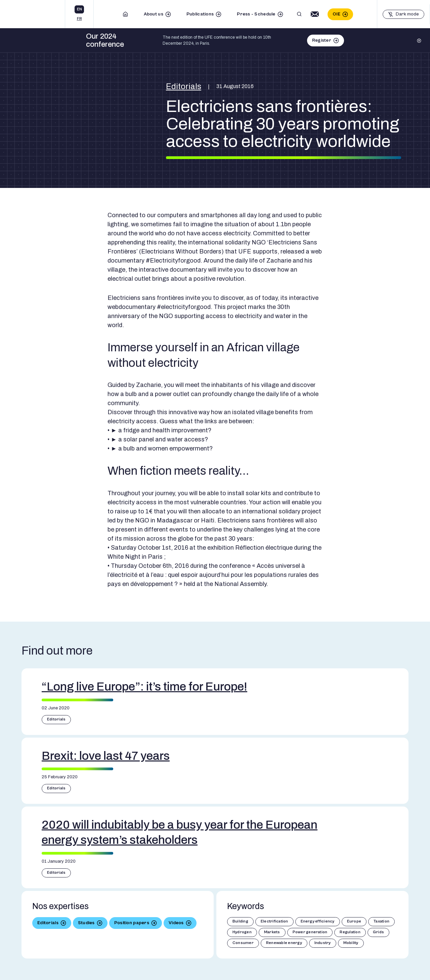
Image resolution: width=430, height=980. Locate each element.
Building (240, 921)
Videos (176, 923)
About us (154, 14)
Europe (354, 921)
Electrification (274, 921)
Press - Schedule (256, 14)
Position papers (132, 923)
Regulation (350, 932)
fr (79, 19)
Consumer (243, 943)
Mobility (351, 943)
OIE (337, 14)
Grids (378, 932)
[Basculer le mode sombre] (403, 14)
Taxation (381, 921)
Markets (272, 932)
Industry (323, 943)
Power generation (310, 932)
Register (322, 40)
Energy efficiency (318, 921)
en (79, 9)
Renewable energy (284, 943)
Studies (86, 923)
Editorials (184, 86)
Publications (200, 14)
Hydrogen (242, 932)
